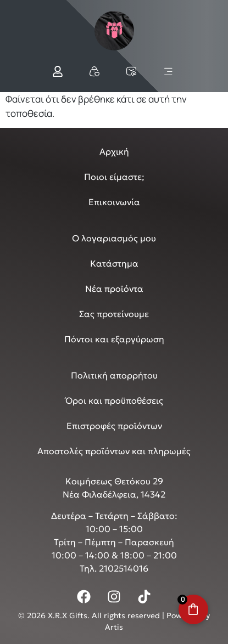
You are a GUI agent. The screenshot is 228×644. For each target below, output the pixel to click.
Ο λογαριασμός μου (114, 238)
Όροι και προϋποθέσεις (114, 400)
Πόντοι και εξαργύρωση (114, 339)
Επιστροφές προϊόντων (114, 426)
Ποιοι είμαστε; (114, 177)
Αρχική (114, 151)
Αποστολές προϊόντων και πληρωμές (114, 451)
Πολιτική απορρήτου (114, 375)
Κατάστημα (114, 263)
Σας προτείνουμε (114, 314)
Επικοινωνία (114, 202)
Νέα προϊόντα (114, 289)
